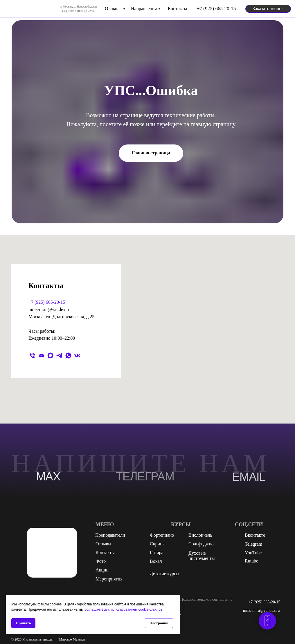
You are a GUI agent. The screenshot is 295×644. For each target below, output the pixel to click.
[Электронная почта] (41, 356)
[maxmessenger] (50, 356)
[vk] (77, 356)
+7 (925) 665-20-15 (47, 302)
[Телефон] (32, 356)
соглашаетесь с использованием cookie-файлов (123, 609)
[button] (268, 9)
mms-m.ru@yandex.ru (49, 309)
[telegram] (59, 356)
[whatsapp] (68, 356)
